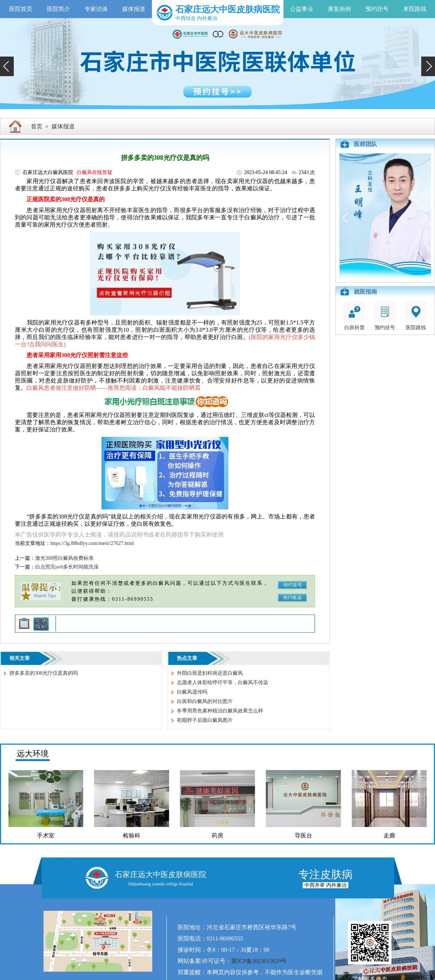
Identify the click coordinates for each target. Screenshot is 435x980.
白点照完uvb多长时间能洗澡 (67, 567)
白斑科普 (355, 316)
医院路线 (416, 316)
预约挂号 (377, 9)
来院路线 (415, 9)
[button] (7, 66)
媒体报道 (134, 9)
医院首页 (21, 9)
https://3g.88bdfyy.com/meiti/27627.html (92, 543)
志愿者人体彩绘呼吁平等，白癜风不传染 (223, 683)
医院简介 (58, 9)
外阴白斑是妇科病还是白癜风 (210, 673)
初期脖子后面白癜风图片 (205, 720)
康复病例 (339, 9)
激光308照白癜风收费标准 (64, 558)
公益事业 (302, 9)
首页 (37, 126)
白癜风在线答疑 (95, 172)
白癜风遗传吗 (192, 692)
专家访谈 (96, 9)
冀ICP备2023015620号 (259, 961)
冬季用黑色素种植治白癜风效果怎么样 (220, 711)
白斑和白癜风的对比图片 (205, 701)
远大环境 (33, 754)
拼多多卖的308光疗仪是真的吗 (44, 673)
